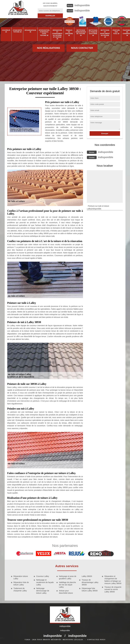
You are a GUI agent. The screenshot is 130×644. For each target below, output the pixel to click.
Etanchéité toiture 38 (17, 31)
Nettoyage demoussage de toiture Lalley (43, 591)
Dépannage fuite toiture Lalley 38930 (90, 590)
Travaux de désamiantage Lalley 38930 (90, 582)
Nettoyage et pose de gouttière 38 (93, 33)
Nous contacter (82, 48)
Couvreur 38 (6, 31)
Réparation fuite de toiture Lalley (21, 584)
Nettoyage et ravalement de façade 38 (105, 34)
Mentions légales (73, 640)
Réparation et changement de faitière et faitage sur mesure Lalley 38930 (113, 580)
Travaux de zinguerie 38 (69, 33)
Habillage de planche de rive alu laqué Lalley (67, 585)
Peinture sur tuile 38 (116, 32)
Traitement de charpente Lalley (20, 590)
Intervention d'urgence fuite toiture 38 (44, 33)
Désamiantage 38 (30, 31)
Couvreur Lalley (43, 576)
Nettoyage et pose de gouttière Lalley (68, 577)
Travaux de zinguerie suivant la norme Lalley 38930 (113, 589)
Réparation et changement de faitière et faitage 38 (57, 34)
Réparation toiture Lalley (21, 577)
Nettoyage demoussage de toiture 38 (81, 33)
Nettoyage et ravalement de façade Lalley (45, 582)
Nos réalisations (49, 48)
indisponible (82, 5)
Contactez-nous (96, 640)
